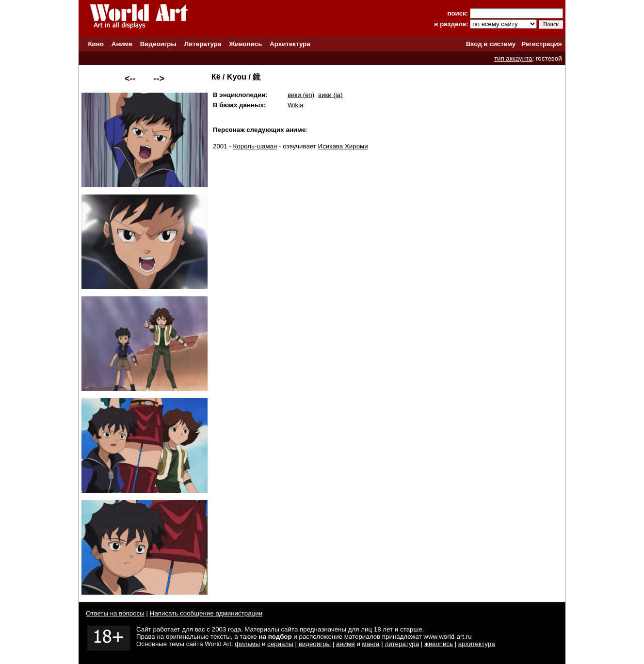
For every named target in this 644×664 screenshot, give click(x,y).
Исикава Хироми (343, 146)
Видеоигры (158, 44)
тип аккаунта (513, 58)
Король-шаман (255, 146)
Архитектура (290, 44)
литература (402, 644)
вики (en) (301, 95)
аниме (346, 644)
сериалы (280, 644)
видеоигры (315, 644)
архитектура (477, 644)
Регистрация (541, 44)
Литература (203, 44)
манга (371, 644)
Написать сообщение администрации (206, 613)
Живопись (245, 44)
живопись (439, 644)
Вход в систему (491, 44)
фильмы (247, 644)
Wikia (296, 105)
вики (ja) (330, 95)
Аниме (122, 44)
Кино (96, 44)
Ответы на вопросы (115, 613)
